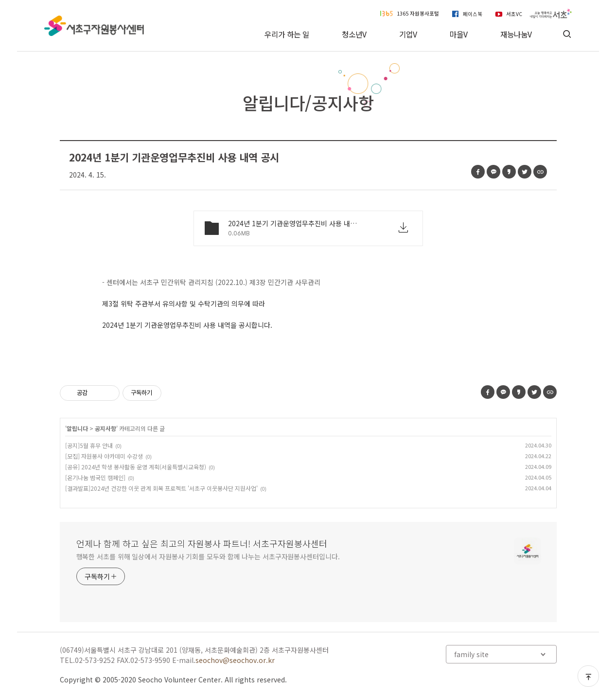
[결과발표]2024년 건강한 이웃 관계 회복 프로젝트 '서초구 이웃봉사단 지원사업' (161, 488)
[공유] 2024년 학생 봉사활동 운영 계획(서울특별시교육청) (136, 467)
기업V (408, 34)
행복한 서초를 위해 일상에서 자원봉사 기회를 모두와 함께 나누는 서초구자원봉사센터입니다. (208, 556)
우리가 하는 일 (287, 34)
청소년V (354, 34)
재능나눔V (516, 34)
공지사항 (106, 428)
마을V (459, 34)
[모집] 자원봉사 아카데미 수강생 (104, 456)
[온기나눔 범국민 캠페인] (95, 477)
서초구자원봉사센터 (94, 26)
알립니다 (77, 428)
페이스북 (473, 13)
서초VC (514, 13)
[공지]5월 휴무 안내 (89, 445)
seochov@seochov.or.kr (235, 660)
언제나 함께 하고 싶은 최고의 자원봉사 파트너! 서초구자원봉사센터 (202, 543)
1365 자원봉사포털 (418, 13)
